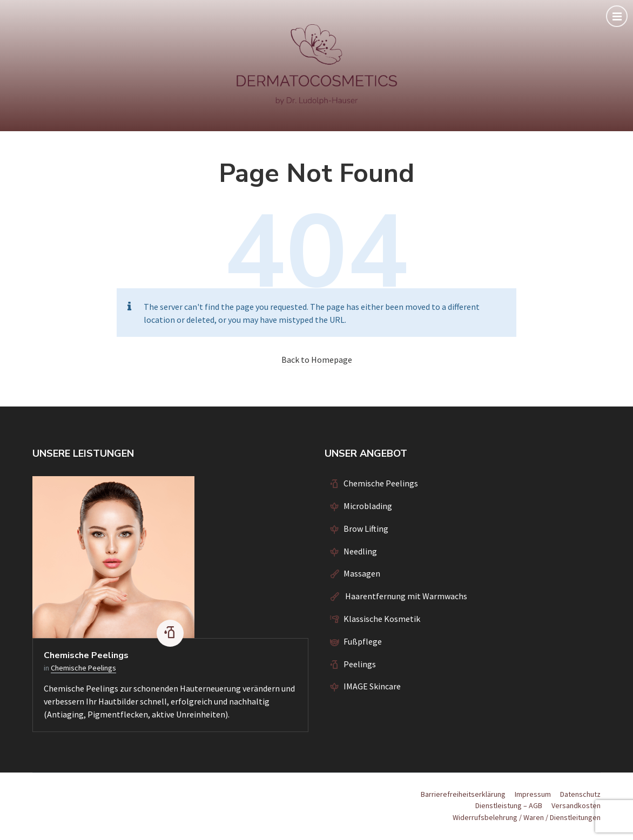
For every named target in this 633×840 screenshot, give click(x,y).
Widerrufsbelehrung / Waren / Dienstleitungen (527, 817)
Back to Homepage (317, 360)
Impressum (533, 794)
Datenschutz (580, 794)
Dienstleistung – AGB (509, 805)
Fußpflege (363, 641)
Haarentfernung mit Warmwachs (405, 596)
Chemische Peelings (86, 655)
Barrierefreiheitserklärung (463, 794)
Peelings (360, 664)
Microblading (368, 506)
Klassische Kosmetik (382, 619)
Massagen (362, 573)
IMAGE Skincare (372, 686)
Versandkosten (576, 805)
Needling (360, 551)
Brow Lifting (366, 529)
